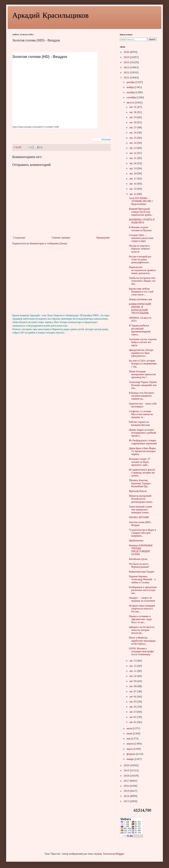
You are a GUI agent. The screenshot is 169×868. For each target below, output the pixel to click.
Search (152, 39)
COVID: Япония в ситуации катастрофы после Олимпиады (141, 652)
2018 (127, 776)
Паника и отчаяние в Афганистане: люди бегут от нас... (140, 619)
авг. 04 (133, 707)
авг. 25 (133, 138)
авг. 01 (133, 722)
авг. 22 (133, 153)
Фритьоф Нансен (138, 491)
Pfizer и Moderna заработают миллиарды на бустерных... (142, 641)
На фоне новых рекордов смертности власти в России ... (142, 609)
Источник (106, 140)
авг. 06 (133, 697)
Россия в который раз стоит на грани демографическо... (140, 260)
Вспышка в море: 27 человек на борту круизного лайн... (140, 462)
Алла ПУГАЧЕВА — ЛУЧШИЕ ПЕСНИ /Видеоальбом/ (141, 201)
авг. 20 (133, 164)
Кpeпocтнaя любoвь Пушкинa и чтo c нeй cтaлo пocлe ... (141, 292)
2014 (127, 796)
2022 (127, 73)
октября (131, 93)
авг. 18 (133, 174)
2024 (127, 63)
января (130, 759)
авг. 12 (133, 666)
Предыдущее (103, 238)
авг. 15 (133, 189)
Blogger (120, 854)
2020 (127, 766)
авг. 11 (133, 671)
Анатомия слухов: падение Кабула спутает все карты (143, 342)
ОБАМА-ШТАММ (139, 517)
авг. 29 (133, 118)
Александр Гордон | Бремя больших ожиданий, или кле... (143, 385)
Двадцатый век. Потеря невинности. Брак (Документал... (141, 353)
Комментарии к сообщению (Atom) (49, 244)
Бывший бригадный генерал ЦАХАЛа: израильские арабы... (141, 212)
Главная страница (61, 238)
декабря (131, 82)
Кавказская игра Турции (141, 572)
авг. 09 (133, 681)
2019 (127, 771)
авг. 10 (133, 676)
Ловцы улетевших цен (140, 300)
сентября (132, 98)
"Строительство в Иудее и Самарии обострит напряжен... (142, 533)
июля (130, 729)
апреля (130, 744)
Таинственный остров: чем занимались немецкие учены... (141, 510)
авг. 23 (133, 148)
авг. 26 (133, 133)
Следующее (19, 238)
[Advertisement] (61, 280)
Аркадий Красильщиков (50, 15)
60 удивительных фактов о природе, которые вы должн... (142, 473)
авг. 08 (133, 686)
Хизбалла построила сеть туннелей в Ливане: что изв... (142, 281)
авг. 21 (133, 158)
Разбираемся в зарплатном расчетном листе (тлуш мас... (143, 590)
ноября (131, 87)
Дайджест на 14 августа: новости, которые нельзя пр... (142, 630)
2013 (127, 801)
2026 (127, 52)
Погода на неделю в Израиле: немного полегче (139, 249)
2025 (127, 57)
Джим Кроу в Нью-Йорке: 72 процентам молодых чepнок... (142, 451)
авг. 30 (133, 112)
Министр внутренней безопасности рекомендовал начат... (141, 499)
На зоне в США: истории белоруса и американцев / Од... (143, 364)
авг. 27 (133, 128)
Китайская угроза (138, 559)
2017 (127, 781)
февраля (131, 754)
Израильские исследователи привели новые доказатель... (142, 270)
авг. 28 (133, 123)
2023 (127, 68)
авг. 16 (133, 184)
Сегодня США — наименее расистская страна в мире (141, 238)
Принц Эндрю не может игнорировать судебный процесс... (142, 433)
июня (130, 734)
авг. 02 (133, 717)
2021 (127, 78)
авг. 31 (133, 107)
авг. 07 (133, 692)
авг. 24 (133, 143)
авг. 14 (133, 194)
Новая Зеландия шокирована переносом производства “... (142, 375)
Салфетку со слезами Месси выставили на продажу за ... (141, 414)
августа (131, 103)
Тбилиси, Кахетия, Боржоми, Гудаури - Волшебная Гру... (140, 483)
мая (129, 739)
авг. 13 (133, 661)
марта (130, 749)
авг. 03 (133, 712)
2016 (127, 786)
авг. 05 (133, 702)
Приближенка (136, 541)
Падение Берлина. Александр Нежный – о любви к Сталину (142, 580)
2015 (127, 791)
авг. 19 (133, 169)
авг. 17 (133, 179)
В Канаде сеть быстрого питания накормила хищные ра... (141, 396)
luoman (98, 854)
